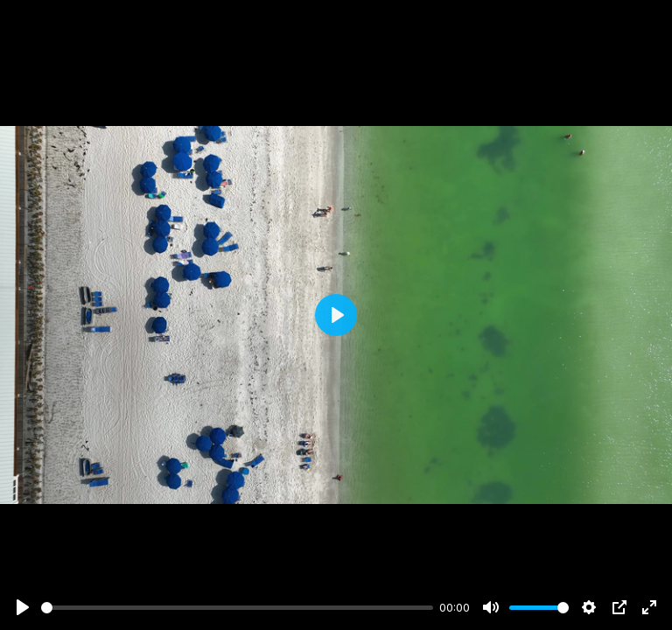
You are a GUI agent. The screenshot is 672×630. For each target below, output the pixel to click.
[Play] (23, 607)
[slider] (237, 608)
